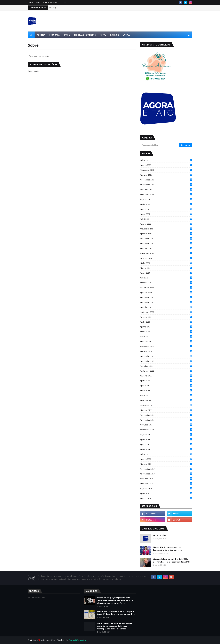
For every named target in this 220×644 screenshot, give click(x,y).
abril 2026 (167, 160)
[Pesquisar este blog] (160, 145)
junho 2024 (167, 268)
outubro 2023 (167, 307)
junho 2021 (167, 444)
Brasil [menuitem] (67, 35)
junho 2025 (167, 209)
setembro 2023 (167, 312)
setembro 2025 (167, 194)
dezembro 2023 (167, 297)
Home (30, 2)
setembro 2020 (167, 484)
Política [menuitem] (41, 35)
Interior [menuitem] (114, 35)
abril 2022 (167, 395)
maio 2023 (167, 332)
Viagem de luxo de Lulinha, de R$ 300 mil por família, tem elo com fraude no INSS (172, 560)
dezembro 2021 (167, 415)
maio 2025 (167, 214)
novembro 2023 (167, 302)
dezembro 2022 (167, 356)
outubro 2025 (167, 190)
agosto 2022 (167, 376)
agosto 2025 (167, 199)
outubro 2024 (167, 248)
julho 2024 (167, 263)
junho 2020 (167, 498)
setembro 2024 (167, 253)
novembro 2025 (167, 185)
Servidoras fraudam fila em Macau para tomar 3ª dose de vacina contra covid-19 (116, 613)
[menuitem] (31, 35)
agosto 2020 (167, 488)
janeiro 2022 (167, 410)
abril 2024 (167, 278)
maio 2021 (167, 449)
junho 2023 (167, 327)
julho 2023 (167, 322)
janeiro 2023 (167, 351)
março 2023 (167, 341)
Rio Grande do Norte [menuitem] (85, 35)
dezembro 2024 (167, 239)
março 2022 (167, 400)
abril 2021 (167, 454)
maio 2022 (167, 390)
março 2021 (167, 459)
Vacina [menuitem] (126, 35)
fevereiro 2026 (167, 170)
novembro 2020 (167, 474)
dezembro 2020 (167, 469)
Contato (63, 2)
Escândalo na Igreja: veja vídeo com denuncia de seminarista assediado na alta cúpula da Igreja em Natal (115, 600)
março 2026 (167, 165)
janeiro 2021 (167, 464)
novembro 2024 (167, 243)
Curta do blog (160, 535)
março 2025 (167, 224)
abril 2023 (167, 337)
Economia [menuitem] (54, 35)
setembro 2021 (167, 430)
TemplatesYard (49, 640)
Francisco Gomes (50, 2)
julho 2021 (167, 439)
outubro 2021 (167, 425)
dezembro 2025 (167, 180)
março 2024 (167, 283)
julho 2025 (167, 204)
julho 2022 (167, 381)
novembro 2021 (167, 420)
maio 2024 (167, 273)
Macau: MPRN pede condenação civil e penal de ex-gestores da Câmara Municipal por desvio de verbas (115, 626)
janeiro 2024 (167, 292)
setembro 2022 (167, 371)
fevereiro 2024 (167, 288)
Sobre (38, 2)
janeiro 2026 (167, 175)
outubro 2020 (167, 479)
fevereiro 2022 (167, 405)
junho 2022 (167, 386)
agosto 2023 (167, 317)
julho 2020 (167, 493)
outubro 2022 (167, 366)
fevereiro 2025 (167, 229)
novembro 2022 (167, 361)
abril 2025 (167, 219)
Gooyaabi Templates (77, 640)
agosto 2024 (167, 258)
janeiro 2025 (167, 234)
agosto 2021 (167, 435)
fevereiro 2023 (167, 346)
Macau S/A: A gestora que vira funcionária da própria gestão (167, 549)
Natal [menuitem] (103, 35)
